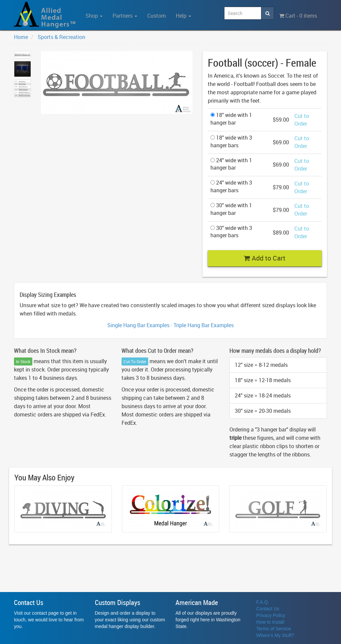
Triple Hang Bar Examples (204, 325)
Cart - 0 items (298, 16)
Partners (125, 16)
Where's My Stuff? (275, 635)
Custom (157, 16)
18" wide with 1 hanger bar (231, 119)
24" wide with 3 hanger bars (231, 186)
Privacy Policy (271, 615)
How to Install (270, 622)
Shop (94, 16)
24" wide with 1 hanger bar (231, 164)
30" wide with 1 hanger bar (231, 209)
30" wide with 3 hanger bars (231, 232)
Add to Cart (265, 258)
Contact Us (268, 609)
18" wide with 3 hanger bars (231, 141)
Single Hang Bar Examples (138, 325)
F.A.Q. (263, 602)
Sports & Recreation (61, 37)
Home (21, 37)
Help (183, 16)
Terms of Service (274, 629)
